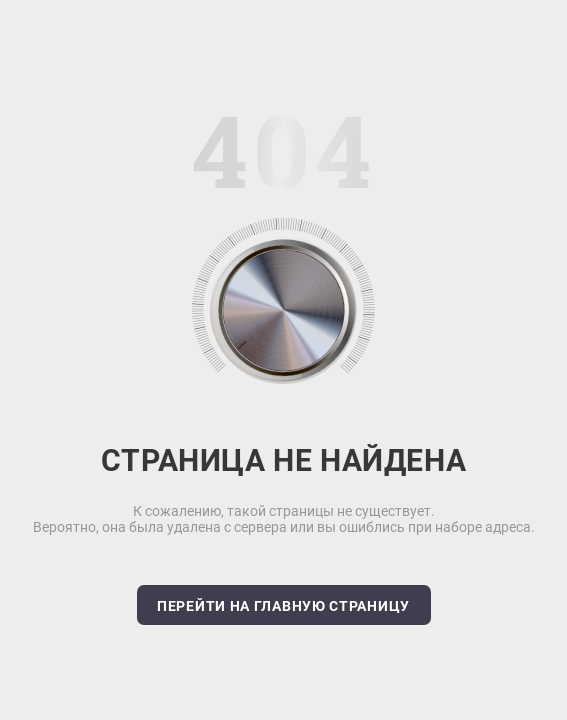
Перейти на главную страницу (283, 606)
